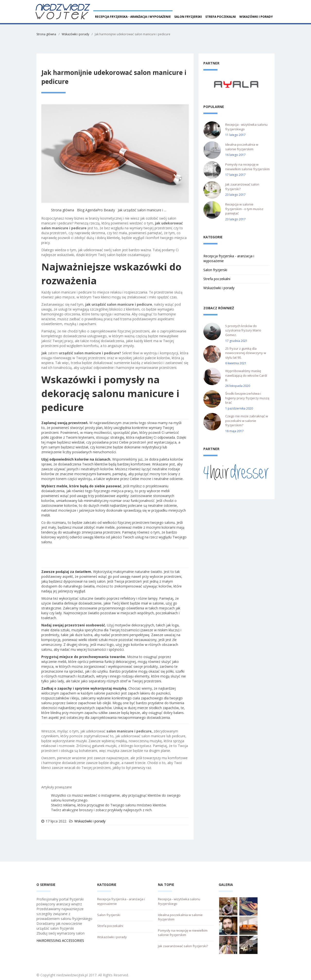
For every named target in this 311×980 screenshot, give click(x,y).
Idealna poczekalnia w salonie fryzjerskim (242, 147)
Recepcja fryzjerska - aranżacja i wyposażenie (133, 17)
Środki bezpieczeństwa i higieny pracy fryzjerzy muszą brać (247, 398)
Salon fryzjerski (188, 17)
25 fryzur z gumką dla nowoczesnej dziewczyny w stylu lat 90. (246, 353)
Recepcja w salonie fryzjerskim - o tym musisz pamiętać (244, 209)
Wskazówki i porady (256, 17)
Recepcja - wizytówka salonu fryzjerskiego (246, 127)
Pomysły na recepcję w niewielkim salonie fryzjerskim (247, 167)
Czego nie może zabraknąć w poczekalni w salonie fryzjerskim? (247, 421)
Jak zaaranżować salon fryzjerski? (242, 187)
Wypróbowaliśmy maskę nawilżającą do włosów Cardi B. (246, 375)
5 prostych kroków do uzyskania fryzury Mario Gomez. (243, 330)
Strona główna (46, 34)
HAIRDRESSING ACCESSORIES (60, 940)
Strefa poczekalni (221, 17)
